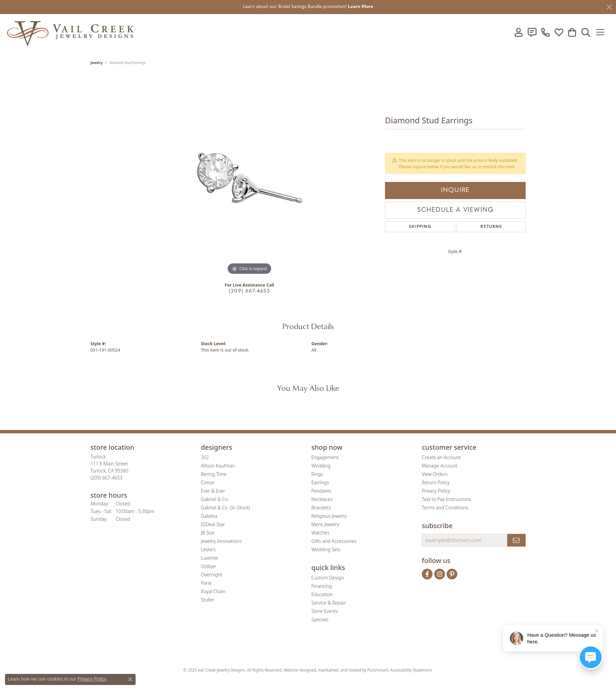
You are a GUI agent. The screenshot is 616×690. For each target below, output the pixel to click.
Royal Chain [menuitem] (213, 591)
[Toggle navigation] (602, 32)
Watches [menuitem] (320, 533)
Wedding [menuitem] (321, 466)
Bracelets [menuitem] (321, 508)
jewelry (97, 63)
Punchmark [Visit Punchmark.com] (378, 670)
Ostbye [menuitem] (208, 566)
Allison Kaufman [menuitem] (218, 466)
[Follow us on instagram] (440, 574)
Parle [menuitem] (206, 583)
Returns (491, 227)
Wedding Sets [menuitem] (326, 549)
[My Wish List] (559, 32)
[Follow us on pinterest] (452, 574)
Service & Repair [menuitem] (329, 603)
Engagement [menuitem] (325, 457)
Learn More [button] (361, 7)
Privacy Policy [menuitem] (436, 491)
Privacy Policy (92, 679)
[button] (142, 447)
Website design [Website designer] (297, 670)
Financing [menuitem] (322, 586)
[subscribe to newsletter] (516, 540)
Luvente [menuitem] (209, 558)
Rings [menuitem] (317, 474)
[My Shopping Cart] (572, 32)
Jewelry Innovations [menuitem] (221, 541)
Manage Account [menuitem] (440, 466)
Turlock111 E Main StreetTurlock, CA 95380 (109, 467)
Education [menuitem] (322, 594)
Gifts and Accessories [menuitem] (334, 541)
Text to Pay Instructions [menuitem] (447, 499)
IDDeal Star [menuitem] (213, 524)
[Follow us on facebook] (427, 574)
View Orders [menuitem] (435, 474)
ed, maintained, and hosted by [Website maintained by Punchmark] (339, 670)
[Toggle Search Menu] (586, 32)
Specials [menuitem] (320, 619)
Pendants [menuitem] (321, 491)
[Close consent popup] (130, 679)
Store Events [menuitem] (325, 611)
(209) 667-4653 (249, 291)
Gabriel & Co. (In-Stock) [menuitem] (225, 508)
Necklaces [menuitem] (322, 499)
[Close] (609, 7)
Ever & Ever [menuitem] (213, 491)
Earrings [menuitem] (320, 482)
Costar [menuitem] (208, 482)
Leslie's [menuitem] (208, 549)
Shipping (420, 227)
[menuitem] (255, 650)
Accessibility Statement (411, 670)
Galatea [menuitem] (209, 516)
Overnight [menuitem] (212, 575)
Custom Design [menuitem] (328, 578)
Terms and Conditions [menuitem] (445, 508)
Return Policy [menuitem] (436, 482)
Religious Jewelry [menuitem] (329, 516)
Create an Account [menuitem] (441, 457)
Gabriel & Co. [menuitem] (215, 499)
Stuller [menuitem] (208, 600)
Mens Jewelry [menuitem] (325, 524)
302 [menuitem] (205, 457)
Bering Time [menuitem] (214, 474)
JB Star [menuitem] (208, 533)
